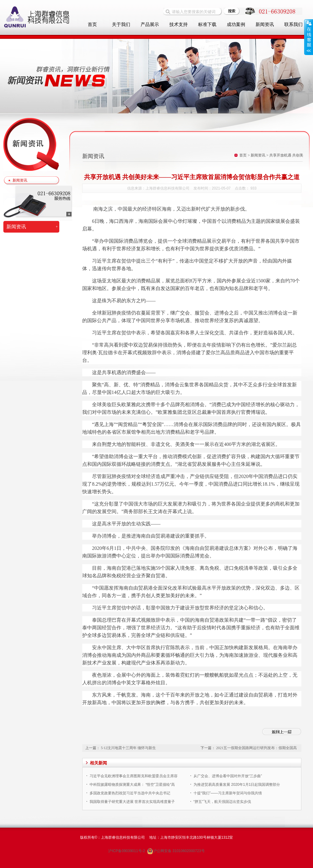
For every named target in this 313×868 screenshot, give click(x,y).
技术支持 (179, 24)
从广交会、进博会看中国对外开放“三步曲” (228, 776)
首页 (92, 24)
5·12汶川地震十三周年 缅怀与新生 (128, 748)
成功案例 (236, 24)
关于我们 (121, 24)
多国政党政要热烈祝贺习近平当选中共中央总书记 (130, 793)
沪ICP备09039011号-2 (127, 851)
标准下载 (207, 24)
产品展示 (150, 24)
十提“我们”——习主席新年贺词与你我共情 (228, 793)
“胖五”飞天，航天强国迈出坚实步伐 (222, 802)
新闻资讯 (265, 24)
